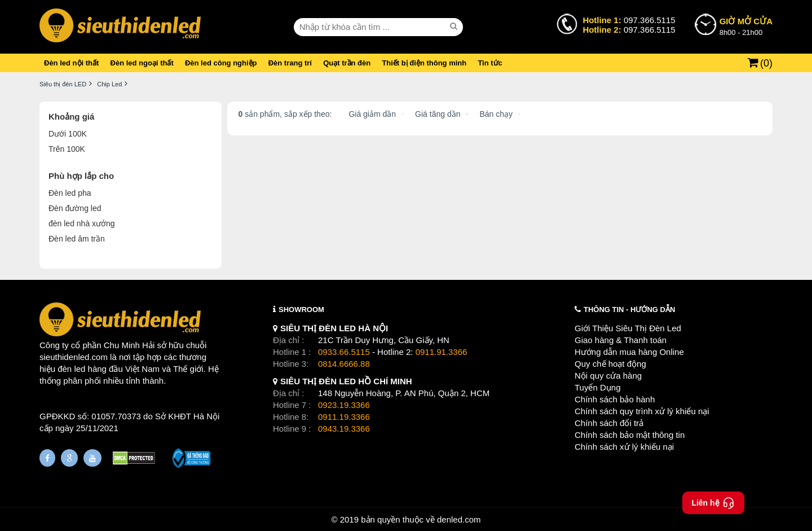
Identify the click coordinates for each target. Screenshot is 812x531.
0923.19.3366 (344, 405)
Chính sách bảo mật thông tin (630, 435)
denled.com (459, 519)
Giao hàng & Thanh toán (621, 340)
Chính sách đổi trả (609, 423)
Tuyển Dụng (597, 387)
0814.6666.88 (344, 364)
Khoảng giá (71, 117)
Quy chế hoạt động (610, 364)
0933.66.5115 (344, 352)
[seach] (455, 27)
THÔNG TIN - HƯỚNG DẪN (629, 310)
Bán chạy (496, 114)
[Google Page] (69, 458)
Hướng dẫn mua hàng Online (629, 352)
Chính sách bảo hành (615, 399)
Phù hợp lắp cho (81, 176)
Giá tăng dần (438, 114)
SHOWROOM (301, 310)
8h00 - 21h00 (746, 26)
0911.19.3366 (344, 417)
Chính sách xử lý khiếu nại (624, 447)
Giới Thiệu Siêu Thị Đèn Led (628, 328)
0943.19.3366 (344, 429)
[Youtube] (92, 458)
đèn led (71, 369)
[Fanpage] (47, 458)
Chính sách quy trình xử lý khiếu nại (642, 411)
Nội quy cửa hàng (608, 376)
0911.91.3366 (442, 352)
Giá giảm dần (372, 114)
